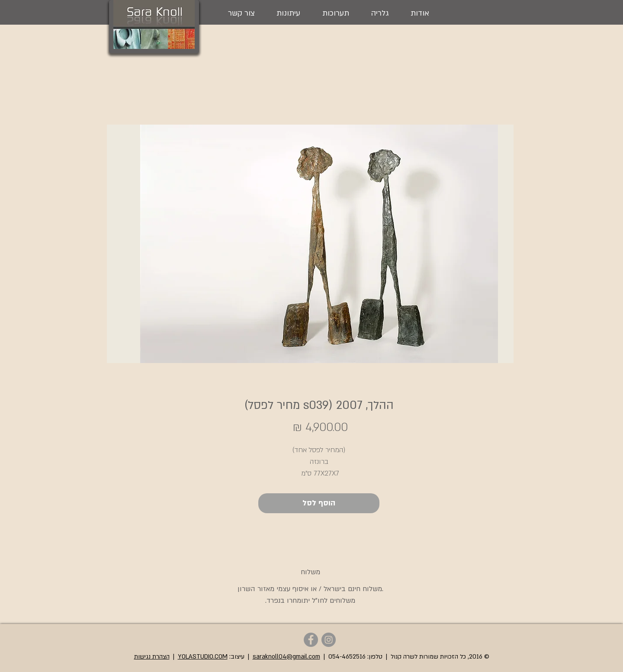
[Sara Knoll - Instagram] (329, 640)
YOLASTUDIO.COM (203, 657)
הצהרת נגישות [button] (152, 657)
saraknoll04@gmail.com (286, 657)
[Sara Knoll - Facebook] (311, 640)
